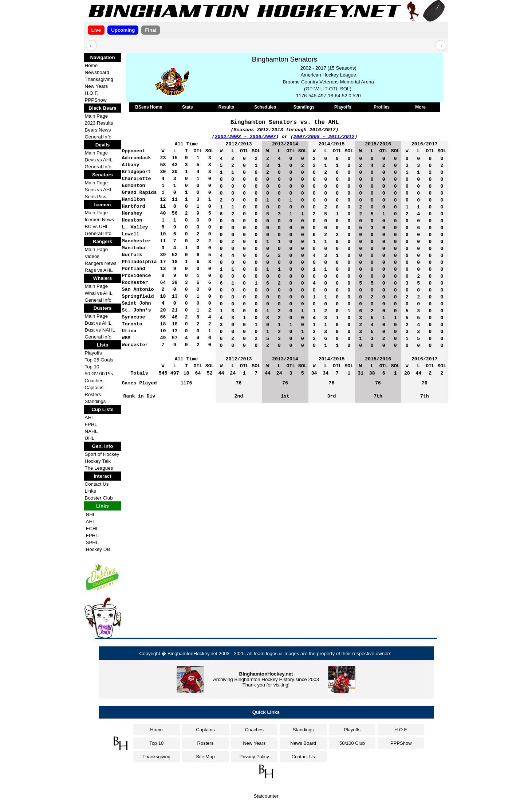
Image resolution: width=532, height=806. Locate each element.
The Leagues (99, 468)
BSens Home (149, 107)
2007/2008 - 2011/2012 (324, 137)
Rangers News (101, 263)
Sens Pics (96, 197)
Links (90, 491)
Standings (95, 401)
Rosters (93, 394)
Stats (187, 107)
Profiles (382, 107)
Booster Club (99, 498)
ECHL (92, 529)
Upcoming (123, 30)
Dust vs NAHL (100, 330)
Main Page (96, 116)
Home (91, 65)
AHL (90, 417)
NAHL (91, 431)
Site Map (205, 757)
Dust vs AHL (98, 323)
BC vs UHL (97, 226)
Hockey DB (98, 549)
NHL (91, 515)
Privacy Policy (254, 757)
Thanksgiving (99, 79)
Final (151, 30)
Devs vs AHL (99, 160)
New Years (96, 86)
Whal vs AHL (99, 293)
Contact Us (97, 484)
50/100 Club (352, 743)
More (420, 107)
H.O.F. (92, 93)
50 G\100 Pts (99, 374)
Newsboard (97, 72)
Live (96, 30)
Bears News (98, 130)
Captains (94, 388)
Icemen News (100, 220)
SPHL (92, 542)
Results (226, 107)
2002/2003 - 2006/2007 (245, 137)
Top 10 (92, 367)
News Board (303, 743)
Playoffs (93, 353)
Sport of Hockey (102, 454)
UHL (90, 438)
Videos (92, 256)
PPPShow (96, 100)
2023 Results (99, 123)
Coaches (94, 381)
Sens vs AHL (99, 190)
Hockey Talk (98, 461)
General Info (98, 137)
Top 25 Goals (99, 360)
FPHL (91, 424)
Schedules (265, 107)
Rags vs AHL (99, 270)
